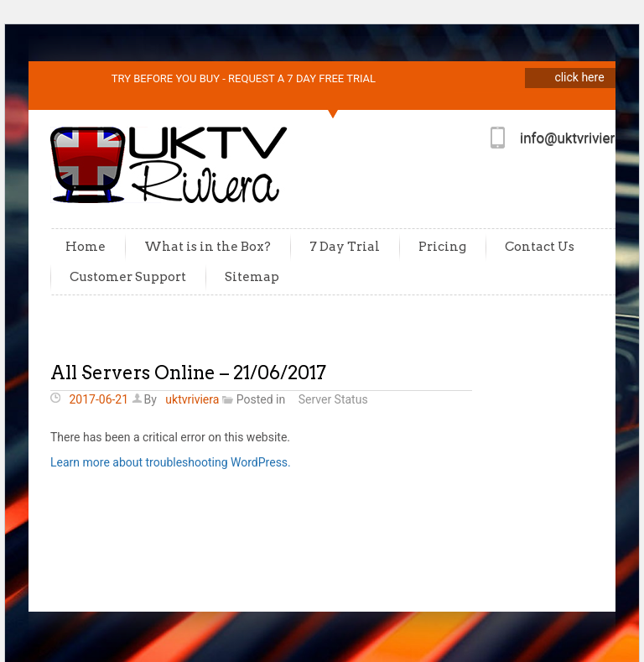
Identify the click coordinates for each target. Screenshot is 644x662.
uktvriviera (192, 399)
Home (86, 247)
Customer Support (128, 277)
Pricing (442, 247)
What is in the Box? (208, 247)
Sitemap (252, 277)
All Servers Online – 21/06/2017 (188, 373)
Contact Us (540, 247)
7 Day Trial (345, 247)
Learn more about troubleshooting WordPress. (171, 462)
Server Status (333, 399)
